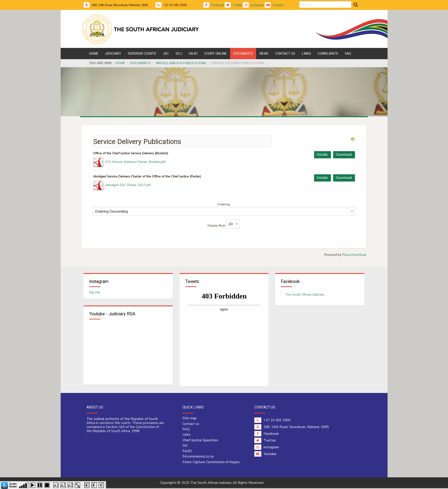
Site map (190, 421)
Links (186, 437)
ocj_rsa (94, 294)
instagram (253, 5)
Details (322, 155)
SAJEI (187, 453)
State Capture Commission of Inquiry (211, 464)
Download (344, 155)
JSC (185, 448)
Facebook (214, 5)
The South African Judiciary (305, 296)
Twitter (233, 5)
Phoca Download (354, 255)
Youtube (274, 5)
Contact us (191, 426)
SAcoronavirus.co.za (198, 459)
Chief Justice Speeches (200, 442)
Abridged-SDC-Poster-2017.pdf (128, 185)
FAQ (186, 431)
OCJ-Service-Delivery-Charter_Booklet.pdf (135, 162)
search (299, 1)
